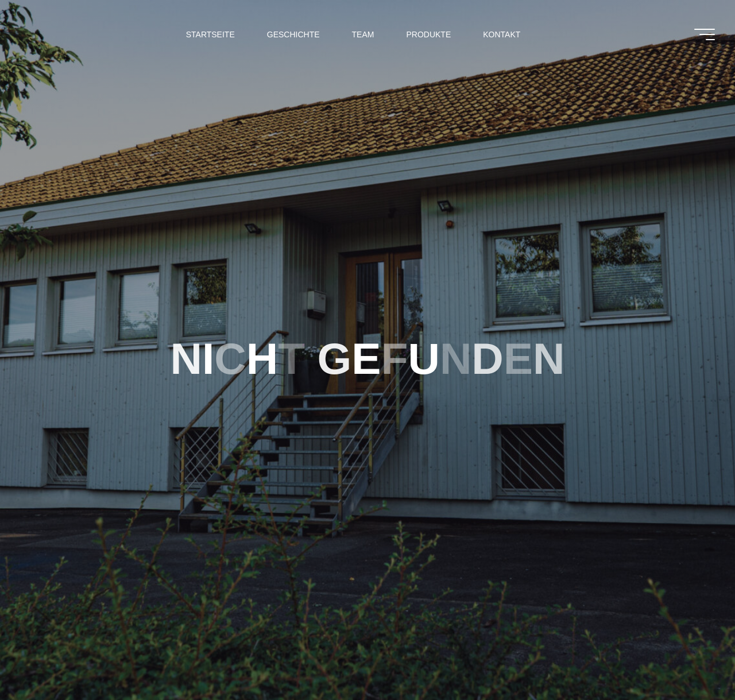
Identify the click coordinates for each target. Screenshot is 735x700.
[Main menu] (705, 34)
